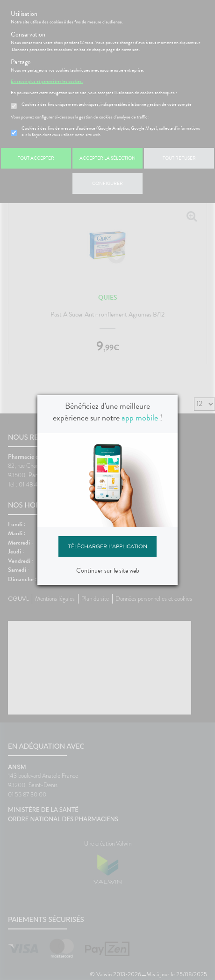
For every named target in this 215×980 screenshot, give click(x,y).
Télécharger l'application (108, 546)
